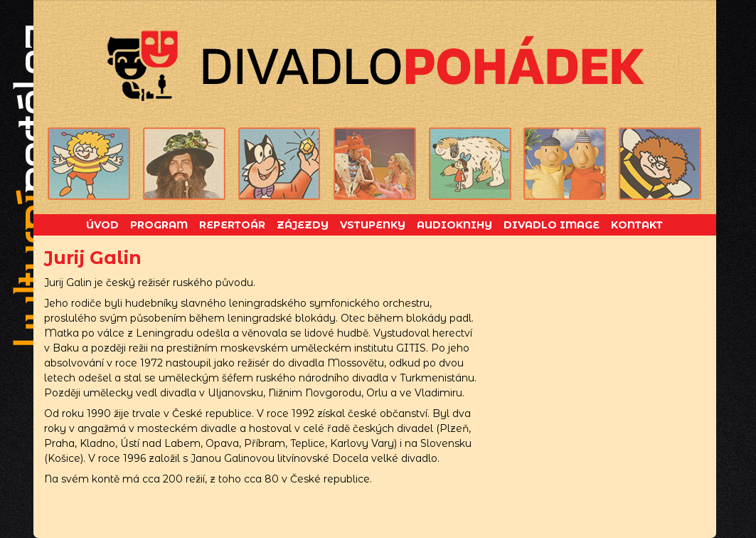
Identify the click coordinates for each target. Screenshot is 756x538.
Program (159, 225)
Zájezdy (303, 225)
